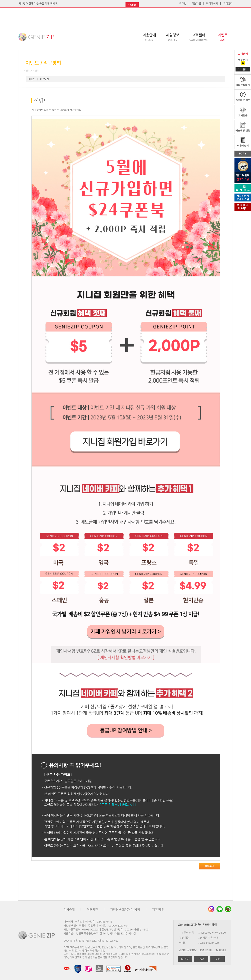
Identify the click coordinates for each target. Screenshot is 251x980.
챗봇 (218, 959)
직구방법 (44, 79)
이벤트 (32, 79)
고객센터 (228, 4)
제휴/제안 (158, 910)
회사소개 (69, 910)
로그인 (183, 4)
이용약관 (93, 910)
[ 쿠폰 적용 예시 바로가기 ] (118, 805)
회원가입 (196, 4)
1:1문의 (185, 959)
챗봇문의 (243, 62)
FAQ (201, 959)
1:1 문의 (243, 69)
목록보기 (209, 866)
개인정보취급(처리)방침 (125, 910)
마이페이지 (212, 4)
